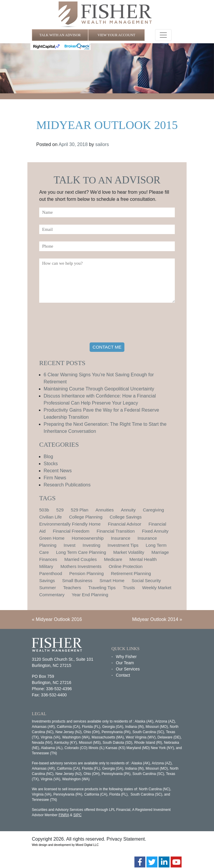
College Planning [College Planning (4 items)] (86, 517)
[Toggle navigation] (163, 35)
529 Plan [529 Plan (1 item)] (79, 510)
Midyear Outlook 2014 (155, 619)
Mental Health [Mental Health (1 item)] (143, 559)
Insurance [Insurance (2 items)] (121, 538)
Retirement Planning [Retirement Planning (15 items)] (131, 573)
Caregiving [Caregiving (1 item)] (154, 510)
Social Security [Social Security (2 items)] (146, 580)
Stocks (51, 464)
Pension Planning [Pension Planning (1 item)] (87, 573)
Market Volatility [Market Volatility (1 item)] (129, 552)
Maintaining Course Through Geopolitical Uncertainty (99, 389)
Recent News (58, 471)
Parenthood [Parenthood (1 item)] (51, 573)
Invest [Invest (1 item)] (70, 545)
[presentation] (84, 324)
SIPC (78, 815)
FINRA (64, 815)
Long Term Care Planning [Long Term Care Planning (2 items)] (81, 552)
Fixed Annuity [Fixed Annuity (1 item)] (155, 531)
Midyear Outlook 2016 (59, 619)
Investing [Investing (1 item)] (91, 545)
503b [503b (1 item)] (44, 510)
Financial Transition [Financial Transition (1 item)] (116, 531)
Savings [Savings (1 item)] (47, 580)
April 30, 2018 (73, 144)
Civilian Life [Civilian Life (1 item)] (51, 517)
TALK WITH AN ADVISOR (60, 35)
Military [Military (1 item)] (46, 566)
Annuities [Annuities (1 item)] (105, 510)
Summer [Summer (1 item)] (48, 588)
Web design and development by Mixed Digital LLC (65, 845)
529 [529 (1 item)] (60, 510)
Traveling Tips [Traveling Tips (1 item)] (102, 588)
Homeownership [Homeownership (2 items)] (88, 538)
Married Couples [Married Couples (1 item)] (80, 559)
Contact (123, 675)
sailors (102, 144)
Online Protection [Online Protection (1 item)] (126, 566)
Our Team (125, 663)
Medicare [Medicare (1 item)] (113, 559)
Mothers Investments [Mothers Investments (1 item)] (81, 566)
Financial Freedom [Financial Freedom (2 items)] (71, 531)
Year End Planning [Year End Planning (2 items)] (90, 595)
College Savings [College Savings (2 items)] (126, 517)
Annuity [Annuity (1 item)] (128, 510)
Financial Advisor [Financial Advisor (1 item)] (125, 524)
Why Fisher (126, 657)
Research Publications (67, 485)
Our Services (128, 669)
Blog (48, 457)
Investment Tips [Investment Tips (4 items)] (123, 545)
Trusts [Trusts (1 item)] (129, 588)
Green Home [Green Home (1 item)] (52, 538)
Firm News (55, 478)
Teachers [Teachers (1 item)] (72, 588)
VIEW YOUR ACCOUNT (116, 35)
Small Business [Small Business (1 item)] (77, 580)
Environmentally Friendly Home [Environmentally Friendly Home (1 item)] (70, 524)
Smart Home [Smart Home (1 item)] (112, 580)
